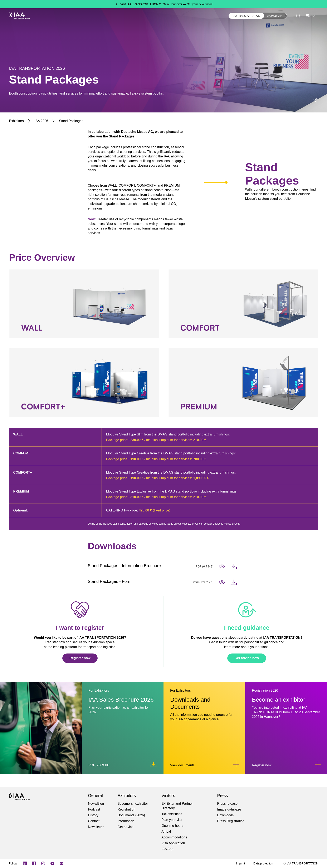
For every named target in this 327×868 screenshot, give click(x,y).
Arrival (166, 831)
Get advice (125, 827)
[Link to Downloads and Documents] (236, 764)
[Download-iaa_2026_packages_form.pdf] (234, 582)
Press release (227, 804)
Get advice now (247, 658)
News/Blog (96, 804)
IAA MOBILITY (275, 16)
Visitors (69, 16)
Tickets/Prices (172, 814)
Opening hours (172, 826)
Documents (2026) (131, 815)
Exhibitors (50, 16)
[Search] (298, 16)
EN (311, 16)
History (93, 815)
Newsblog (88, 16)
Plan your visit (172, 820)
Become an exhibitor (133, 804)
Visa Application (173, 843)
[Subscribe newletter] (62, 863)
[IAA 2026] (41, 121)
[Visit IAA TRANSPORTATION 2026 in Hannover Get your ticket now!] (163, 4)
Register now (80, 658)
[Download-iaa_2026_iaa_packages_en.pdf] (234, 566)
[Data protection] (263, 863)
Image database (229, 809)
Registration (126, 809)
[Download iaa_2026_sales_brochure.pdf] (153, 764)
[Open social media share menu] (315, 100)
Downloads (225, 815)
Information (126, 821)
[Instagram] (43, 863)
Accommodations (174, 837)
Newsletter (96, 827)
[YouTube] (52, 863)
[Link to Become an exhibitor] (318, 764)
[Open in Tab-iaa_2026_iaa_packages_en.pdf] (222, 566)
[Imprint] (241, 863)
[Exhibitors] (16, 121)
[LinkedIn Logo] (25, 863)
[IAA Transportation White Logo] (20, 16)
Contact (94, 821)
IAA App (167, 849)
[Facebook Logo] (34, 863)
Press (106, 16)
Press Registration (231, 821)
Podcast (94, 809)
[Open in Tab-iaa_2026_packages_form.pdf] (222, 582)
